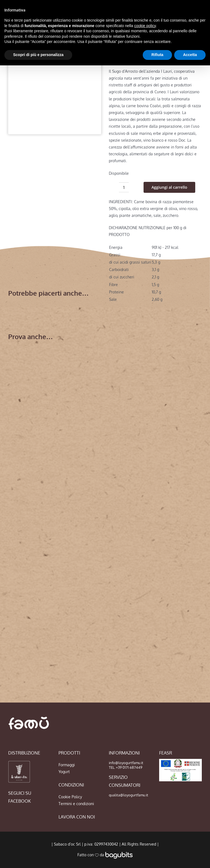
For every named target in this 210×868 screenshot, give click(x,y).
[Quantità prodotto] (124, 187)
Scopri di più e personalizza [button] (38, 55)
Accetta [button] (190, 55)
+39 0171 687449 (129, 767)
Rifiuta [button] (157, 55)
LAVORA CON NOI (77, 817)
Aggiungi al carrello (169, 187)
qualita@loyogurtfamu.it (129, 795)
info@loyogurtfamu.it (126, 763)
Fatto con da (105, 855)
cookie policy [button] (145, 26)
